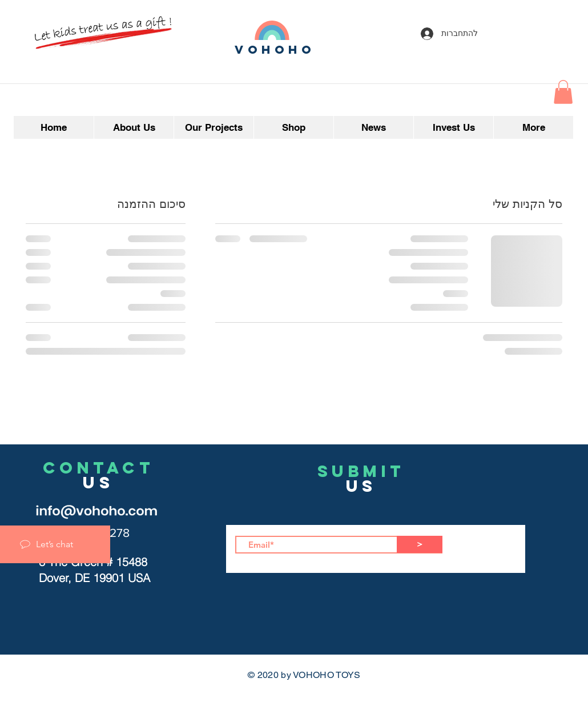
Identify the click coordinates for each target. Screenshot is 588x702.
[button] (563, 92)
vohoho (275, 49)
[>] (420, 544)
